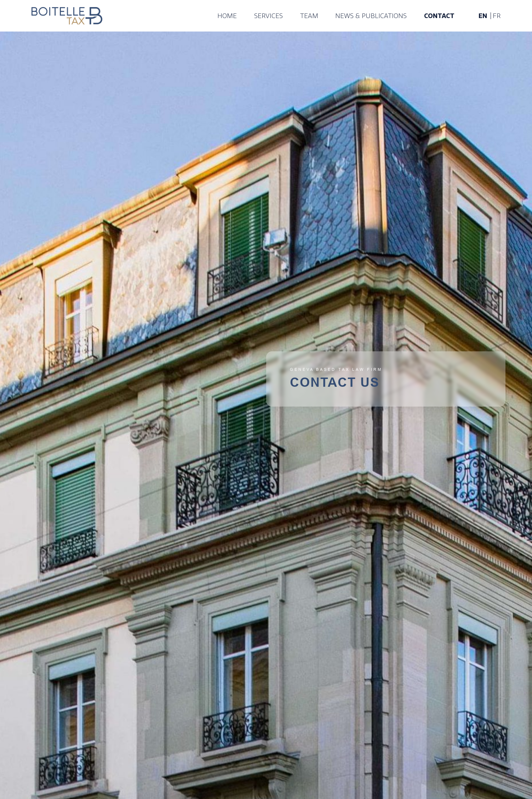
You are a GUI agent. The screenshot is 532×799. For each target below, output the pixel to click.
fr (497, 16)
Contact (439, 16)
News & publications (371, 16)
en (483, 16)
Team (309, 16)
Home (227, 16)
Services (268, 16)
